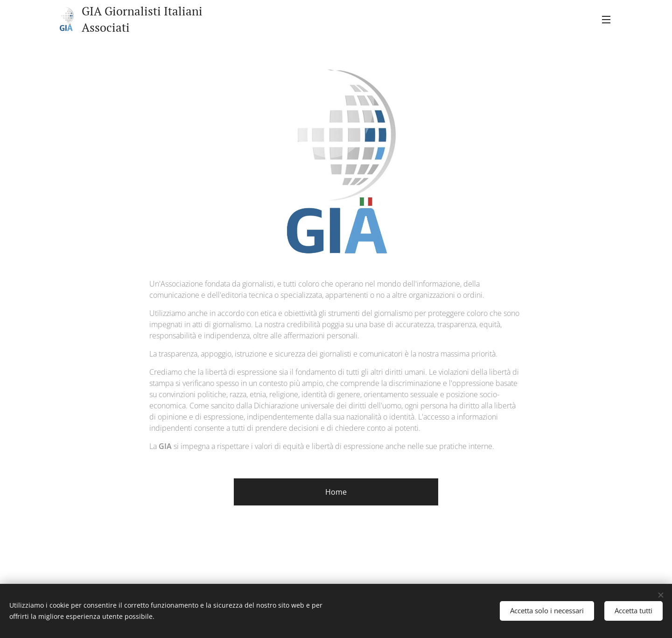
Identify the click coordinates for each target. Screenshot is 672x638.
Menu (606, 20)
